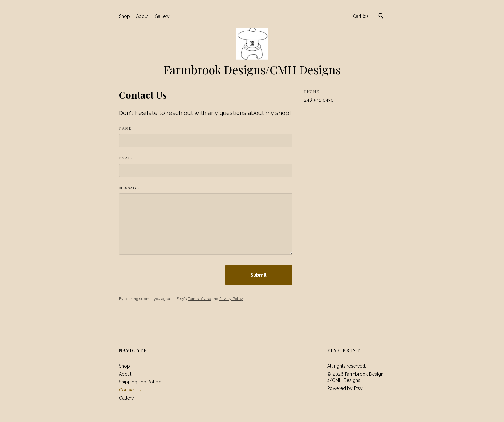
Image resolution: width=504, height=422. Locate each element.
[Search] (381, 17)
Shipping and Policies (141, 382)
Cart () (360, 16)
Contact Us (130, 390)
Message (129, 188)
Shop (124, 16)
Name (125, 128)
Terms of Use (199, 299)
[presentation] (168, 275)
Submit (259, 275)
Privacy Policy (231, 299)
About (142, 16)
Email (126, 158)
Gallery (162, 16)
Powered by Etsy (345, 388)
